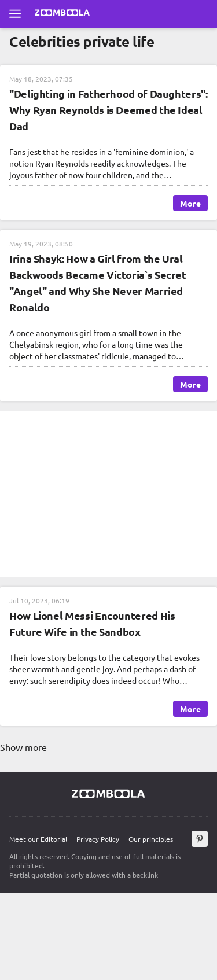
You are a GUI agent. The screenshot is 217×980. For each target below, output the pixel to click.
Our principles (151, 839)
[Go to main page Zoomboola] (62, 14)
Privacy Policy (98, 839)
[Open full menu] (15, 14)
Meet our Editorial (38, 839)
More (190, 203)
